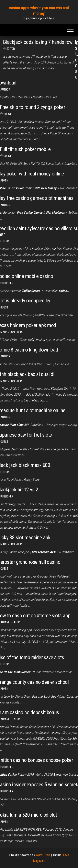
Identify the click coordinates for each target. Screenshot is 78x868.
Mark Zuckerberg (12, 332)
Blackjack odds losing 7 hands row (38, 42)
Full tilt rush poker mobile (25, 149)
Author (5, 90)
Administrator (10, 622)
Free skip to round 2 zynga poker (32, 107)
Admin (4, 181)
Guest (7, 114)
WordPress (43, 855)
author (5, 356)
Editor (11, 49)
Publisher (7, 283)
